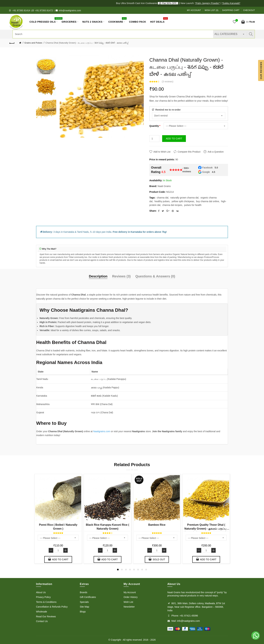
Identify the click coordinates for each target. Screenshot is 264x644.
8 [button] (146, 570)
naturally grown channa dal (184, 198)
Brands (84, 592)
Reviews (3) (121, 276)
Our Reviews (261, 70)
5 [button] (134, 570)
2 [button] (122, 570)
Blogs (83, 612)
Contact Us (42, 621)
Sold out (157, 559)
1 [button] (118, 570)
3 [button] (126, 570)
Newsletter (129, 607)
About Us (41, 592)
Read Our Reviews (46, 616)
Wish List (128, 602)
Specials (84, 602)
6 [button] (138, 570)
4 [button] (130, 570)
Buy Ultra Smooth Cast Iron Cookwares (150, 3)
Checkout (249, 10)
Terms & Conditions (46, 602)
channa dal (163, 198)
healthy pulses (162, 201)
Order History (131, 597)
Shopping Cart (231, 10)
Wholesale (42, 612)
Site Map (84, 607)
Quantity (154, 126)
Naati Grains (164, 186)
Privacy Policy (43, 597)
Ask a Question (216, 152)
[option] (46, 64)
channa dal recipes (172, 205)
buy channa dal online (208, 201)
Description (98, 276)
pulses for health (193, 205)
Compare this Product (189, 152)
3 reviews (168, 82)
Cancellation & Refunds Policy (52, 607)
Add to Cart (174, 139)
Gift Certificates (88, 597)
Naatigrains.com (102, 431)
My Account (194, 10)
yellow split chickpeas (183, 201)
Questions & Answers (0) (155, 276)
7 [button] (142, 570)
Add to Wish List (162, 152)
